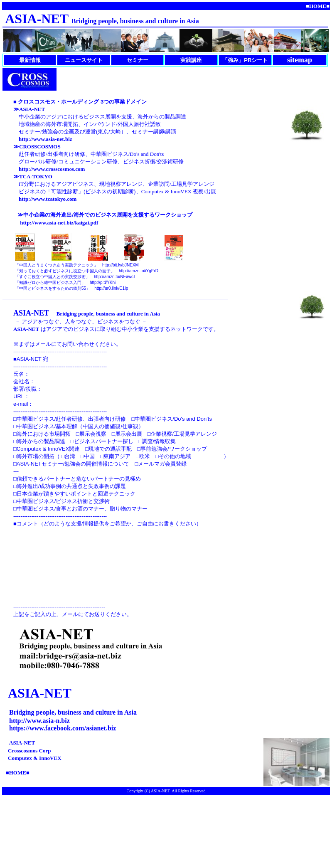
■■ (318, 6)
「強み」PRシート (245, 60)
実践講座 (191, 60)
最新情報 (30, 60)
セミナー (138, 60)
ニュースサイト (84, 60)
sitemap (300, 60)
